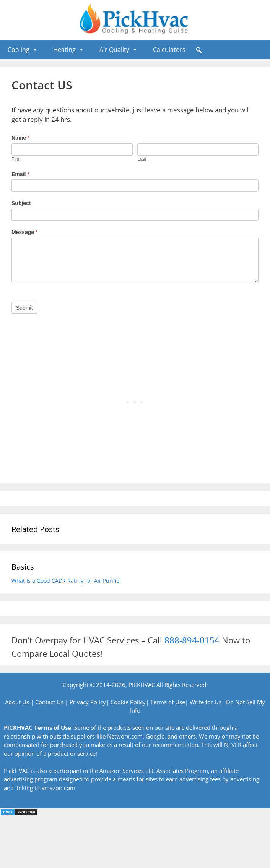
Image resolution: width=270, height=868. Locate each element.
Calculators (169, 50)
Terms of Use (168, 702)
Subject (21, 203)
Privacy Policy (88, 702)
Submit (24, 308)
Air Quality (119, 50)
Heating (69, 50)
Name (20, 138)
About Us (17, 702)
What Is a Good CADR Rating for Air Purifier (67, 581)
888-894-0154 (192, 640)
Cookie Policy (128, 702)
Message (25, 232)
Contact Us (49, 702)
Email (20, 174)
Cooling (23, 50)
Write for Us (206, 702)
